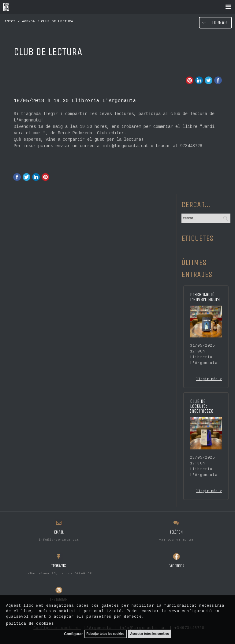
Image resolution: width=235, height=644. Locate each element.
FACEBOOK (176, 566)
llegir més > (209, 379)
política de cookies (30, 624)
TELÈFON (176, 532)
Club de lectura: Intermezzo (202, 406)
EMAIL (59, 532)
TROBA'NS (59, 566)
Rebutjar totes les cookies (106, 634)
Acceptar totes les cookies (150, 634)
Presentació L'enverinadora (205, 297)
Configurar (73, 634)
